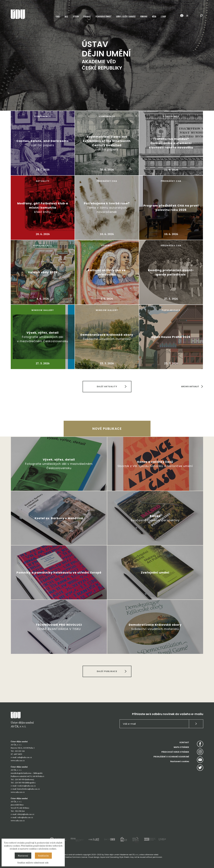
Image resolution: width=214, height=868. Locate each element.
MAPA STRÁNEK (181, 747)
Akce (66, 16)
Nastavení (23, 856)
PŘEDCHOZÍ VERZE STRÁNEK (175, 752)
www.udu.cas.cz (18, 760)
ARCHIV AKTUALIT (190, 387)
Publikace (87, 16)
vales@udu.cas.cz (25, 817)
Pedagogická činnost (103, 16)
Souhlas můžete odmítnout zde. (33, 863)
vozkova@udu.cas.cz (27, 786)
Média (154, 16)
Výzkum (76, 16)
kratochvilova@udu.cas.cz (29, 789)
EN (187, 16)
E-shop (163, 16)
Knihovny (144, 16)
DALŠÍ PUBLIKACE (107, 671)
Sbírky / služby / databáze (126, 16)
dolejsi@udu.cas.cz (26, 814)
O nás (58, 16)
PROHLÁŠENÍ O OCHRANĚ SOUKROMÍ (171, 757)
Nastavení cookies (180, 761)
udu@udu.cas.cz (25, 757)
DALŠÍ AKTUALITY (107, 387)
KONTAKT (184, 742)
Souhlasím (43, 856)
